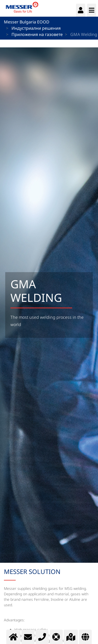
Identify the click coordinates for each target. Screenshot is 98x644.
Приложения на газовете (37, 34)
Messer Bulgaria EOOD (27, 22)
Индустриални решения (36, 28)
